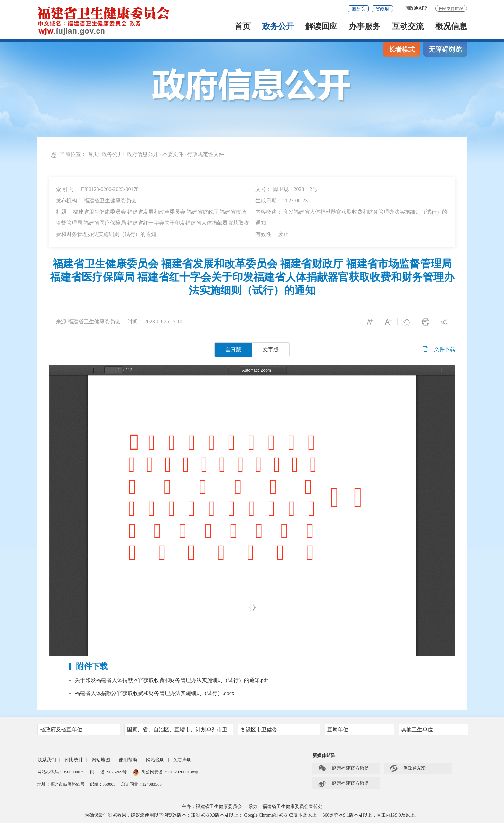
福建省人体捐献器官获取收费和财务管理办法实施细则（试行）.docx (155, 693)
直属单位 (359, 730)
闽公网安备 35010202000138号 (170, 772)
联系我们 (47, 760)
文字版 (271, 350)
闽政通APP (416, 8)
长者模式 (402, 49)
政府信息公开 (142, 154)
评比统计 (74, 760)
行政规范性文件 (206, 154)
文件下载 (438, 350)
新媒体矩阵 (324, 755)
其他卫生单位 (433, 730)
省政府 (382, 9)
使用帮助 (128, 760)
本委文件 (173, 154)
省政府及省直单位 (78, 730)
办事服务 (365, 27)
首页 (243, 27)
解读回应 (321, 27)
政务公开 (278, 27)
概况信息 (451, 27)
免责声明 (182, 760)
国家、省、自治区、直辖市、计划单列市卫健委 (180, 730)
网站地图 (101, 760)
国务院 (358, 9)
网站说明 (155, 760)
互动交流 (408, 27)
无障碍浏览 (445, 49)
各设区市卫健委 (278, 730)
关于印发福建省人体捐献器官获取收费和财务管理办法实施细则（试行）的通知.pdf (171, 680)
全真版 (233, 350)
